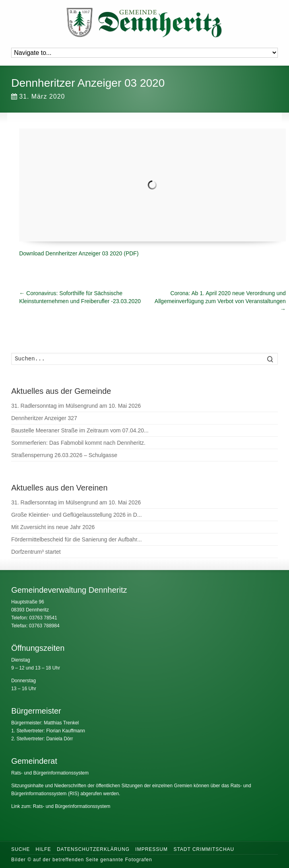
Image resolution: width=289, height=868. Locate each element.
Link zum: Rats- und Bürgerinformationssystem (61, 806)
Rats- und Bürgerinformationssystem (50, 773)
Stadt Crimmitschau (204, 849)
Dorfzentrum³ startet (36, 552)
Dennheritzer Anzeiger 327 (44, 418)
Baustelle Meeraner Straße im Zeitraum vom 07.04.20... (80, 430)
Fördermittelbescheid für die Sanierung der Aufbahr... (76, 539)
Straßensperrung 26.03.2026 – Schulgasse (64, 455)
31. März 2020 (38, 96)
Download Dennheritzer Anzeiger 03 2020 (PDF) (79, 253)
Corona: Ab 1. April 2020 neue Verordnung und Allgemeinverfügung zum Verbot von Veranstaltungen (220, 301)
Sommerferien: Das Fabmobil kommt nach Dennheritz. (78, 443)
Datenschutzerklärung (93, 849)
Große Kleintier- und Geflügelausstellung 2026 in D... (76, 515)
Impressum (151, 849)
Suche (20, 849)
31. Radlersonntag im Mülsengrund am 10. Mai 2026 (76, 406)
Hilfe (44, 849)
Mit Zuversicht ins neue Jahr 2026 (53, 527)
